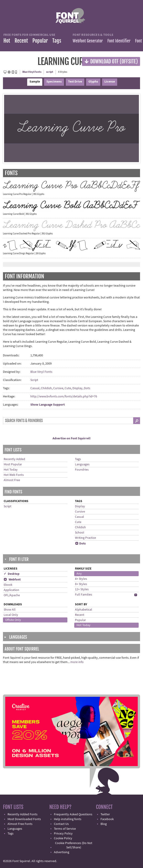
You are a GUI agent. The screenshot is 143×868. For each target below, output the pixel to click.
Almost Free (12, 480)
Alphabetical (83, 610)
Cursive (58, 388)
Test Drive (75, 82)
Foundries (82, 470)
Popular (40, 41)
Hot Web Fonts (14, 475)
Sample (35, 82)
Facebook (107, 819)
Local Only (11, 615)
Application (11, 590)
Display (77, 388)
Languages (82, 464)
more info (77, 662)
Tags (57, 41)
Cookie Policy (63, 838)
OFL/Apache (12, 595)
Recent (21, 41)
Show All (10, 610)
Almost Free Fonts (20, 824)
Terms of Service (65, 829)
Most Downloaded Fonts (24, 819)
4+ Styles (81, 579)
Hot (7, 41)
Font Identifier (119, 41)
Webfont (12, 580)
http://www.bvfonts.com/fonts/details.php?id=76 (64, 396)
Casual (35, 388)
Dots (87, 388)
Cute (68, 388)
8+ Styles (81, 584)
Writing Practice (85, 538)
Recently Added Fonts (23, 814)
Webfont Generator (88, 41)
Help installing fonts (68, 819)
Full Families (83, 595)
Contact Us (61, 824)
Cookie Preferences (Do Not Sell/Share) (74, 845)
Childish (46, 388)
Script (34, 380)
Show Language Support (48, 405)
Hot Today (11, 470)
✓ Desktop (12, 574)
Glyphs (93, 82)
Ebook (8, 585)
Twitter (105, 814)
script (50, 72)
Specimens (54, 82)
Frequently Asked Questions (73, 814)
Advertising (62, 852)
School (80, 533)
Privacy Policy (63, 834)
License (110, 82)
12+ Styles (82, 589)
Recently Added (14, 459)
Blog (104, 824)
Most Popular (13, 464)
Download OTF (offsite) (111, 61)
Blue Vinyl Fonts (32, 72)
